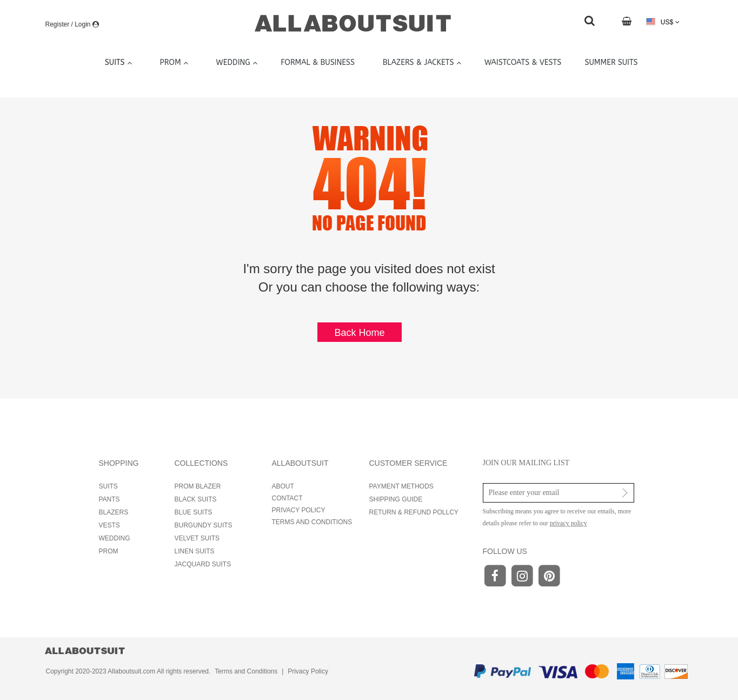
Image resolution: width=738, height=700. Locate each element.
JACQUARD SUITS (203, 564)
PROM (109, 551)
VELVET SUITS (197, 538)
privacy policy (569, 523)
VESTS (109, 525)
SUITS (108, 486)
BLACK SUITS (196, 499)
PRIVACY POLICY (299, 510)
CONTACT (287, 498)
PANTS (109, 499)
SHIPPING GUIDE (396, 499)
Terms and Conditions (246, 671)
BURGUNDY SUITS (204, 525)
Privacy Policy (308, 671)
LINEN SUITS (195, 551)
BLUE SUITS (194, 512)
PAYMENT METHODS (401, 486)
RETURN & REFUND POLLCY (414, 512)
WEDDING (115, 538)
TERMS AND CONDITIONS (312, 522)
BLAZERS (114, 512)
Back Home (359, 333)
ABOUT (283, 486)
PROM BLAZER (198, 486)
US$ (663, 22)
